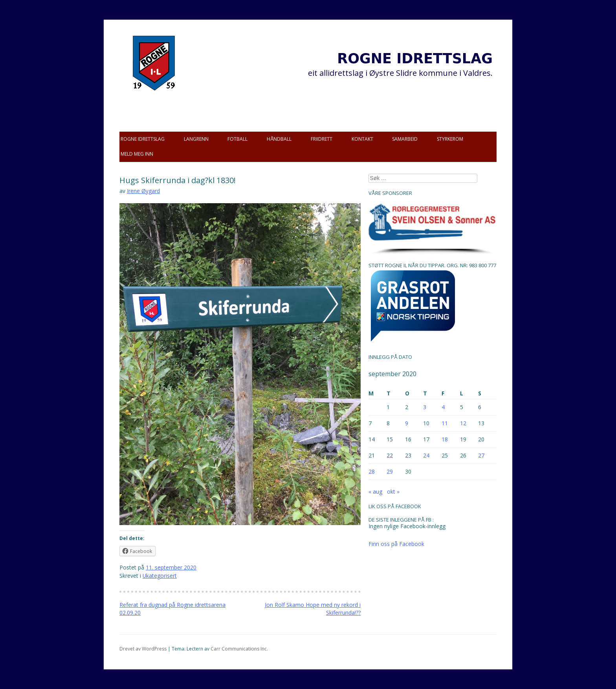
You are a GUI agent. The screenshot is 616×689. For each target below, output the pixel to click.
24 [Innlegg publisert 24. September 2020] (426, 455)
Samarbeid (405, 139)
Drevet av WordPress (143, 649)
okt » (393, 491)
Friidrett (322, 139)
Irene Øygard (143, 191)
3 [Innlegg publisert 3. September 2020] (425, 407)
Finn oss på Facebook (396, 544)
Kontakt (362, 139)
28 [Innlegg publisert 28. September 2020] (372, 471)
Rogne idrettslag (143, 139)
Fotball (237, 139)
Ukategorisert (160, 576)
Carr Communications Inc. (239, 649)
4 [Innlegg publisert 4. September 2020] (443, 407)
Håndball (279, 139)
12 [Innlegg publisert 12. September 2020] (463, 423)
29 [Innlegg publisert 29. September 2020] (390, 471)
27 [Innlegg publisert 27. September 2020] (481, 455)
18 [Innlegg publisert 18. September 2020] (445, 439)
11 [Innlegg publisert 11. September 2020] (445, 423)
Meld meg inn (137, 154)
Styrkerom (450, 139)
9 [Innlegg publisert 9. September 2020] (407, 423)
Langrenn (196, 139)
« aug (375, 491)
